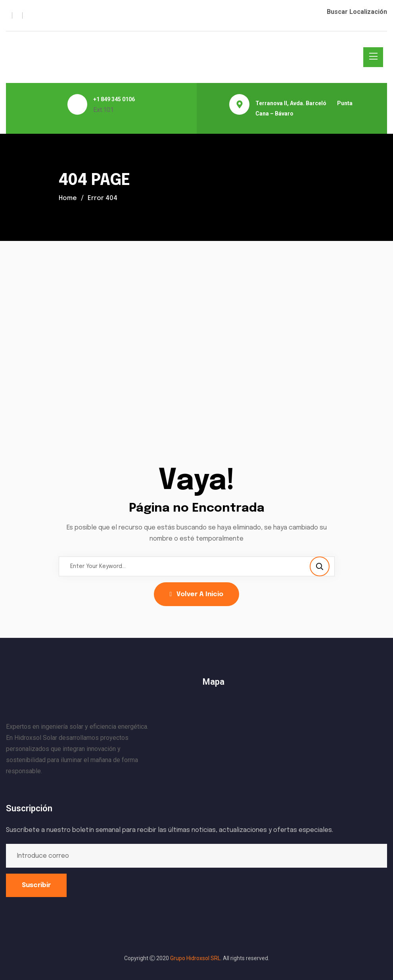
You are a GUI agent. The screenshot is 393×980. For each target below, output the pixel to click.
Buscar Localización (357, 12)
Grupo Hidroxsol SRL (195, 958)
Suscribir (36, 885)
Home (68, 198)
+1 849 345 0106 (114, 99)
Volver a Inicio (197, 594)
